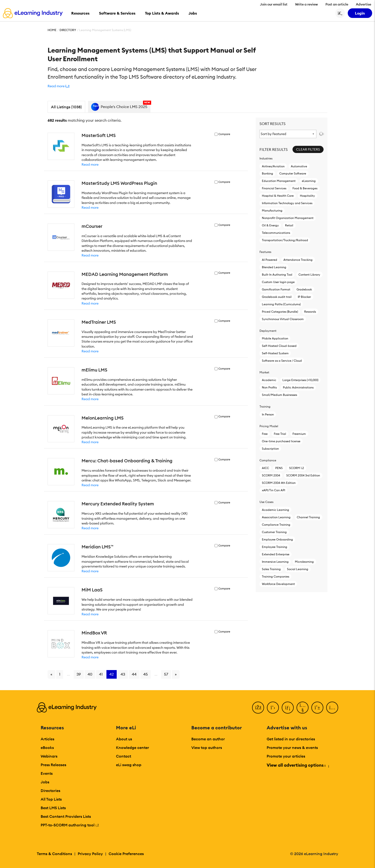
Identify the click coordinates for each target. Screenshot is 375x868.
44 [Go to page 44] (134, 674)
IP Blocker (304, 297)
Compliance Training (276, 525)
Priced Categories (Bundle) (280, 312)
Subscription (270, 449)
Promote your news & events (292, 748)
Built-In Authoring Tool (277, 275)
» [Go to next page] (176, 674)
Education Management (279, 181)
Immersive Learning (275, 562)
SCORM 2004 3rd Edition (303, 475)
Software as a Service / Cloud (282, 361)
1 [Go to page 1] (60, 674)
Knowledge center (132, 748)
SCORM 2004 (271, 475)
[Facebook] (258, 708)
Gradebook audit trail (277, 297)
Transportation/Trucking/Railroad (285, 240)
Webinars (49, 756)
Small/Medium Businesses (279, 395)
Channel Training (308, 517)
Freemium (299, 434)
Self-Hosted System (275, 353)
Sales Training (271, 569)
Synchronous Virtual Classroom (283, 319)
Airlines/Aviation (273, 166)
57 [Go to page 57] (166, 674)
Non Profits (269, 387)
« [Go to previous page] (51, 674)
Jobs (45, 782)
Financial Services (274, 188)
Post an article (337, 4)
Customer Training (274, 532)
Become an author (208, 739)
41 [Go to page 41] (101, 674)
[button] (59, 86)
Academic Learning (276, 510)
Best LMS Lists (53, 808)
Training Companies (276, 576)
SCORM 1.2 (297, 468)
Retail (289, 225)
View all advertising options (298, 765)
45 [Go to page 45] (146, 674)
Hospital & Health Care (278, 196)
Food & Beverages (305, 188)
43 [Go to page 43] (123, 674)
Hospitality (307, 196)
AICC (265, 468)
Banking (267, 173)
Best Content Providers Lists (66, 816)
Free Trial (280, 434)
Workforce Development (278, 584)
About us (124, 739)
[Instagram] (332, 708)
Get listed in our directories (291, 739)
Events (47, 773)
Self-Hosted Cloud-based (279, 346)
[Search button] (340, 13)
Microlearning (304, 562)
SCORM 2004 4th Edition (279, 483)
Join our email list (274, 4)
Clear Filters (308, 149)
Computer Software (293, 173)
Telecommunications (276, 233)
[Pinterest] (317, 708)
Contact (124, 756)
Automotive (299, 166)
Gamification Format (276, 289)
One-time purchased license (281, 441)
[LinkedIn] (288, 708)
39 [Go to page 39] (79, 674)
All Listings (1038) (66, 107)
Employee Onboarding (277, 539)
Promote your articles (286, 756)
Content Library (309, 275)
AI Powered (270, 260)
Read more (90, 164)
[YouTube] (303, 708)
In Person (268, 414)
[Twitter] (273, 708)
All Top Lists (51, 799)
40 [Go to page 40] (90, 674)
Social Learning (298, 569)
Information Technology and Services (287, 203)
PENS (279, 468)
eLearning (309, 181)
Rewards (310, 312)
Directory (68, 30)
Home (52, 30)
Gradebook (304, 289)
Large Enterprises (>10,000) (300, 380)
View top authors (207, 748)
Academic (269, 380)
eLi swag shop (129, 765)
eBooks (47, 748)
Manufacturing (272, 210)
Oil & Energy (270, 225)
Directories (50, 791)
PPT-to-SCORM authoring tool (70, 825)
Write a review (306, 4)
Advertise (364, 4)
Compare (224, 134)
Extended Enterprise (276, 554)
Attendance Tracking (298, 260)
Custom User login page (278, 282)
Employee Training (275, 547)
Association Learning (276, 517)
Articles (47, 739)
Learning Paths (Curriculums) (281, 304)
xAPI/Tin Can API (273, 490)
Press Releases (53, 765)
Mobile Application (275, 338)
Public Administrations (298, 387)
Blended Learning (274, 267)
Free (265, 434)
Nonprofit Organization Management (288, 218)
